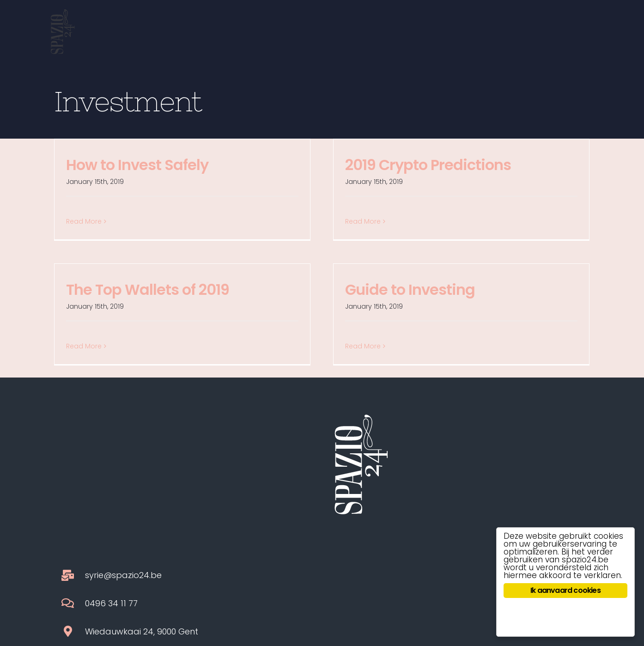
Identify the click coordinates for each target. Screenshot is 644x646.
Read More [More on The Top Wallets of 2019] (84, 346)
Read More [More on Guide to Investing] (363, 346)
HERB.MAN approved (390, 598)
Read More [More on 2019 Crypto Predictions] (363, 221)
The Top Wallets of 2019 (148, 289)
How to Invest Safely (137, 165)
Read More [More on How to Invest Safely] (84, 221)
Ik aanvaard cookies (565, 590)
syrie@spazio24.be (123, 456)
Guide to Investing (410, 289)
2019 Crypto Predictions (428, 165)
